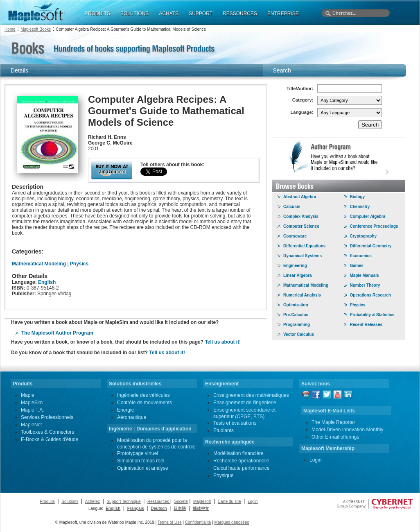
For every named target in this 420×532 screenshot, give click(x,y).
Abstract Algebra (300, 197)
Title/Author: (300, 88)
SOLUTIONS (134, 14)
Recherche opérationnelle (241, 461)
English (47, 282)
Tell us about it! (223, 342)
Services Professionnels (47, 417)
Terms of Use (170, 522)
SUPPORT (201, 14)
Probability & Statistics (372, 315)
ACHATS (169, 14)
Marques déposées (231, 522)
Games (357, 266)
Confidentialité (198, 522)
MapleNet (31, 425)
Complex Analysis (301, 216)
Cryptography (364, 236)
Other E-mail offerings (335, 437)
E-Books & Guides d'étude (50, 439)
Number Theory (365, 285)
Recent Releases (366, 325)
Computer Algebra (368, 216)
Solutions (70, 501)
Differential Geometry (371, 246)
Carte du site (229, 501)
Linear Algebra (298, 275)
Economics (361, 256)
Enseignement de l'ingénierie (245, 403)
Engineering (295, 266)
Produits (47, 501)
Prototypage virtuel (138, 453)
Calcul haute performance (241, 468)
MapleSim (32, 403)
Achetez (93, 501)
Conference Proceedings (374, 226)
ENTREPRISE (283, 14)
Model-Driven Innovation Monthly (347, 430)
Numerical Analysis (302, 295)
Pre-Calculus (296, 315)
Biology (358, 197)
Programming (297, 325)
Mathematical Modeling (39, 264)
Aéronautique (132, 417)
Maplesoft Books (36, 29)
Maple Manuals (365, 275)
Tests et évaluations (235, 423)
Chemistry (360, 207)
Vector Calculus (299, 334)
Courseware (295, 236)
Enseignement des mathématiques (251, 395)
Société (181, 501)
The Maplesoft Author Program (57, 333)
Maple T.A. (32, 410)
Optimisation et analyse (143, 468)
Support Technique (123, 501)
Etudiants (224, 430)
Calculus (292, 207)
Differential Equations (304, 246)
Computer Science (301, 226)
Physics (79, 264)
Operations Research (371, 295)
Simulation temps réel (141, 461)
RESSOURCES (240, 14)
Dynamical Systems (303, 256)
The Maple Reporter (333, 422)
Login (315, 460)
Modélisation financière (238, 453)
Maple (28, 395)
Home (10, 29)
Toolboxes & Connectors (47, 432)
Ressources (159, 501)
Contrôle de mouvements (145, 403)
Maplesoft (202, 501)
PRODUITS (97, 14)
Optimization (296, 305)
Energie (125, 410)
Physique (223, 475)
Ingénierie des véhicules (143, 395)
